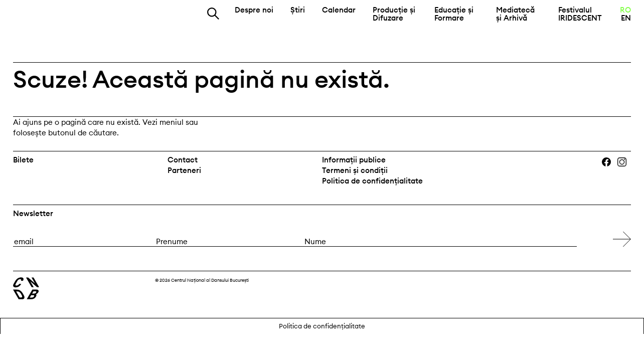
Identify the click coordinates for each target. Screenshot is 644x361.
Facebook (609, 162)
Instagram (625, 162)
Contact (183, 160)
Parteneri (184, 170)
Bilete (23, 160)
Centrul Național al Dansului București (71, 20)
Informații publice (354, 160)
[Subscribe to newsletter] (622, 239)
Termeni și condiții (355, 170)
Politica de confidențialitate (372, 181)
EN (626, 18)
